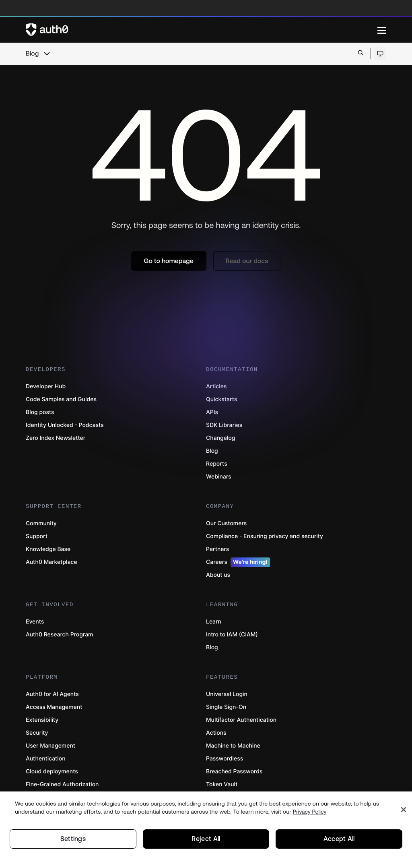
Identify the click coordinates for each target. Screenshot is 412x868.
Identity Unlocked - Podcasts (65, 425)
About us (218, 575)
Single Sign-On (226, 707)
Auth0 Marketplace (51, 562)
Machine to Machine (233, 746)
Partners (217, 549)
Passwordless (225, 759)
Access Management (54, 707)
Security (37, 733)
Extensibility (42, 720)
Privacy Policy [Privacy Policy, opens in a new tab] (310, 811)
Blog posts (40, 412)
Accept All (339, 839)
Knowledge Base (48, 549)
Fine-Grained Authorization (62, 784)
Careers (238, 562)
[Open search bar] (361, 53)
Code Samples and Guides (61, 399)
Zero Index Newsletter (56, 438)
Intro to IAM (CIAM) (232, 635)
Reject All (206, 839)
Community (41, 523)
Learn (214, 622)
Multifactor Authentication (241, 720)
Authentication (46, 759)
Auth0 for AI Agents (52, 694)
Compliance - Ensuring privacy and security (265, 536)
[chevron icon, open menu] (47, 54)
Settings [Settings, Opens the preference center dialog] (73, 839)
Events (35, 622)
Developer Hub (46, 386)
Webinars (219, 477)
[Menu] (382, 30)
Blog (32, 54)
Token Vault (222, 784)
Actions (216, 733)
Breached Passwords (234, 772)
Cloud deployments (52, 772)
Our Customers (226, 523)
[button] (169, 261)
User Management (50, 746)
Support (37, 536)
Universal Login (227, 694)
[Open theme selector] (380, 54)
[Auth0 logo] (202, 30)
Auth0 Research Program (59, 635)
